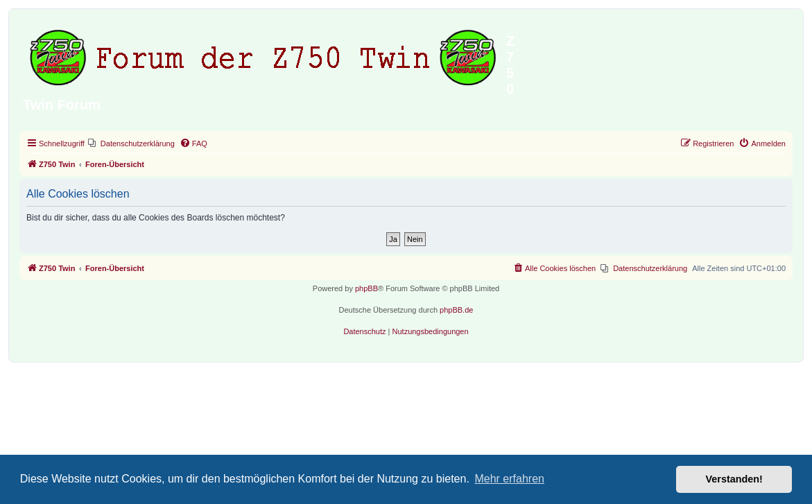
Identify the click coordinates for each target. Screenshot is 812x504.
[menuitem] (131, 144)
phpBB (366, 288)
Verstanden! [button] (734, 479)
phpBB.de (456, 310)
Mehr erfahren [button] (509, 479)
